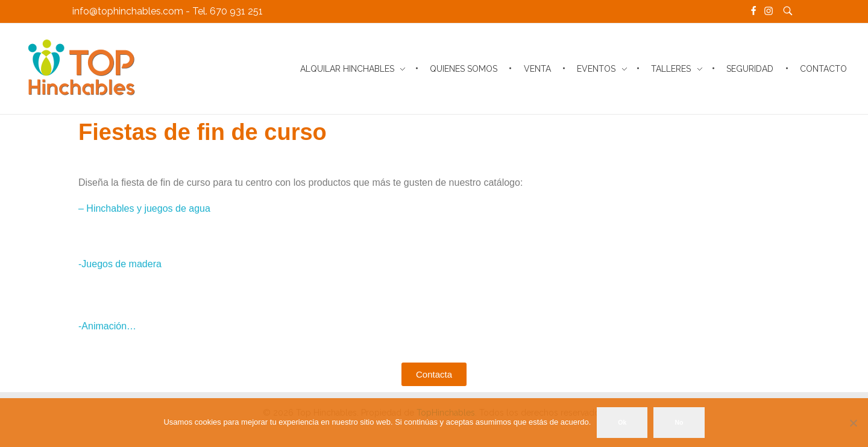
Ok (622, 422)
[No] (853, 423)
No (679, 422)
